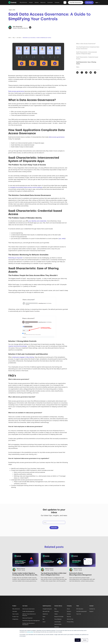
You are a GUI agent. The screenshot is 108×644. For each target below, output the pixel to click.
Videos (56, 614)
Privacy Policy (70, 622)
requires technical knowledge (18, 346)
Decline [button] (85, 640)
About (68, 609)
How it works (15, 614)
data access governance (57, 137)
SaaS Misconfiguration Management (31, 621)
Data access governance (16, 91)
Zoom (44, 622)
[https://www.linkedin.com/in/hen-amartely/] (30, 27)
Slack (44, 617)
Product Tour (15, 617)
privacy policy (30, 632)
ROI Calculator (80, 609)
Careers (69, 614)
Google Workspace (47, 609)
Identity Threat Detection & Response (29, 615)
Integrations (15, 619)
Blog (14, 38)
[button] (31, 3)
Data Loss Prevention (27, 618)
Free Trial (79, 614)
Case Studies (58, 622)
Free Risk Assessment (76, 3)
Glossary (57, 611)
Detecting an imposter (15, 258)
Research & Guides (59, 617)
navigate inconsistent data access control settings (26, 187)
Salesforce (45, 614)
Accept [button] (78, 640)
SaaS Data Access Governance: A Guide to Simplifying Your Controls (37, 38)
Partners (69, 611)
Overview (15, 611)
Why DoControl (23, 2)
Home (10, 38)
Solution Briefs (58, 624)
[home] (12, 2)
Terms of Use (70, 619)
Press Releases (58, 619)
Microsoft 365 (46, 611)
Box (44, 619)
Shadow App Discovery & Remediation (28, 624)
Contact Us (92, 609)
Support (91, 611)
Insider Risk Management (28, 611)
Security (69, 617)
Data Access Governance (28, 609)
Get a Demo (89, 2)
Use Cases (19, 38)
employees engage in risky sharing (23, 357)
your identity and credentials (37, 221)
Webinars (57, 627)
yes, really (62, 239)
